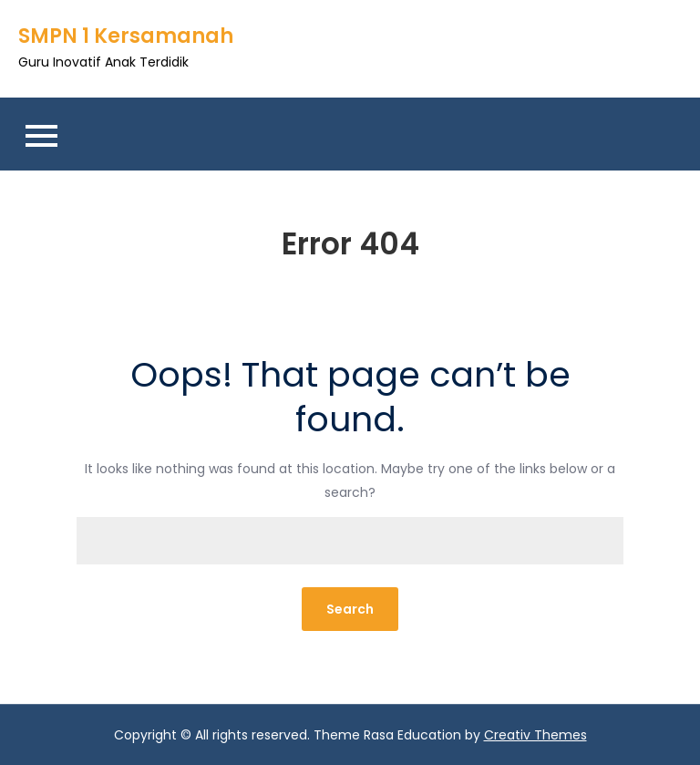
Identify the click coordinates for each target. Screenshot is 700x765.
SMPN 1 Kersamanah (126, 36)
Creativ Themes (535, 735)
